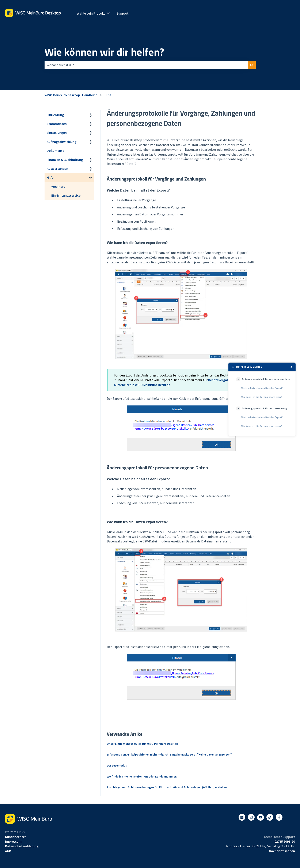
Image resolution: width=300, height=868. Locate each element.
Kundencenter (16, 837)
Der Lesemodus (117, 765)
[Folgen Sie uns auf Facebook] (279, 817)
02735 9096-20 (285, 841)
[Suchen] (252, 65)
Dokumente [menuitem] (55, 151)
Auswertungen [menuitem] (57, 168)
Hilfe (108, 95)
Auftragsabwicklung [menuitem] (62, 142)
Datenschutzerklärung (22, 846)
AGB (8, 851)
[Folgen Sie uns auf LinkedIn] (242, 817)
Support (123, 13)
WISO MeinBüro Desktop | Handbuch (71, 95)
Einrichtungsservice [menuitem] (66, 195)
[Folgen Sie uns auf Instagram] (251, 817)
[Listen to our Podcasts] (270, 817)
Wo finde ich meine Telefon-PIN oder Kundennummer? (142, 776)
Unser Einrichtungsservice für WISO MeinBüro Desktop (142, 744)
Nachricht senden (282, 851)
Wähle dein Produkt (91, 13)
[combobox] (146, 65)
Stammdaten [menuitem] (57, 124)
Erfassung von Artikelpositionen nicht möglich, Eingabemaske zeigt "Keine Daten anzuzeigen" (169, 754)
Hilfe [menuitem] (50, 177)
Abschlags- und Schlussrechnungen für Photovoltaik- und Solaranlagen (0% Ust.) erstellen (167, 787)
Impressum (13, 841)
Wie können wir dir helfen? (104, 52)
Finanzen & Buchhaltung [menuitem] (65, 160)
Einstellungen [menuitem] (57, 133)
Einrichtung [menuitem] (55, 115)
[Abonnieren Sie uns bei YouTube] (261, 817)
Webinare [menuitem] (58, 186)
